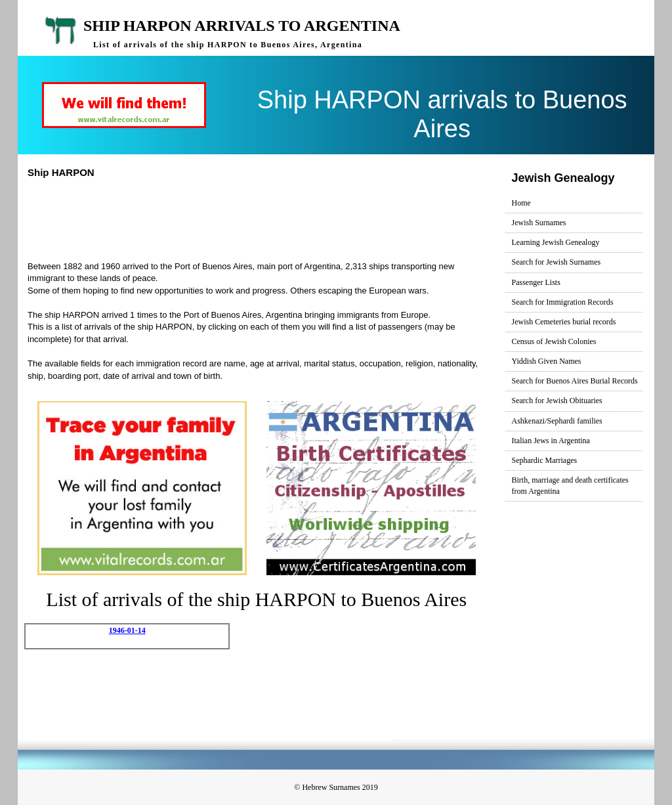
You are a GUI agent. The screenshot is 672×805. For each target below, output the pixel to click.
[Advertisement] (270, 218)
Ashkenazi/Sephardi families (557, 421)
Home (521, 203)
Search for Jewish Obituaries (557, 401)
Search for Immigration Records (563, 302)
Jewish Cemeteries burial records (564, 322)
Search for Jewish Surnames (556, 262)
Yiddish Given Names (547, 361)
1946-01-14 (127, 630)
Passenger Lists (536, 282)
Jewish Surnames (539, 223)
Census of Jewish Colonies (554, 341)
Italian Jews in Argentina (551, 441)
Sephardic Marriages (545, 460)
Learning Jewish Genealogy (556, 242)
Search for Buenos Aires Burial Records (575, 381)
